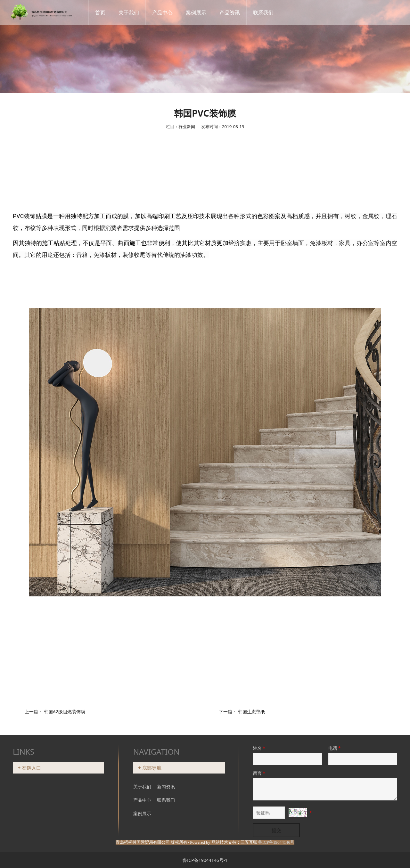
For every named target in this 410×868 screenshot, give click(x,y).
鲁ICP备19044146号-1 (205, 860)
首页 (106, 12)
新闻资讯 (166, 786)
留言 (259, 773)
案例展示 (202, 12)
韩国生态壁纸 (251, 712)
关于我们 (135, 12)
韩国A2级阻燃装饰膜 (65, 712)
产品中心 (168, 12)
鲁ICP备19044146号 (276, 842)
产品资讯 (235, 12)
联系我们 (269, 12)
